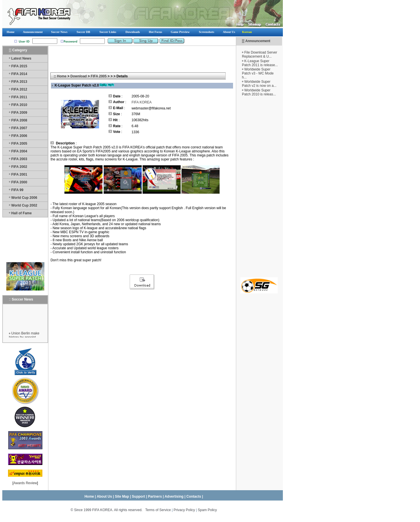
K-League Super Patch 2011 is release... (260, 63)
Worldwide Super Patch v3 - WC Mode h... (258, 73)
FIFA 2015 (19, 66)
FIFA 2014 (19, 74)
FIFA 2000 (19, 182)
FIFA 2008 (19, 120)
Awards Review (25, 483)
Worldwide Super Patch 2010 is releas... (259, 92)
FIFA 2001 (19, 174)
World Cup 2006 (24, 198)
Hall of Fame (21, 213)
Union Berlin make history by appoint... (24, 337)
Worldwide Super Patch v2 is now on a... (259, 84)
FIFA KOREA (141, 102)
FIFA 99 (17, 190)
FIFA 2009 (19, 113)
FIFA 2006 (19, 136)
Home (62, 76)
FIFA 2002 (19, 167)
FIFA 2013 (19, 82)
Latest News (21, 58)
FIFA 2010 (19, 105)
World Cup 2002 (24, 205)
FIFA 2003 (19, 159)
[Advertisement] (259, 187)
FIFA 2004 (19, 151)
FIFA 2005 (19, 144)
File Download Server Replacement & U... (260, 54)
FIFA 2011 (19, 97)
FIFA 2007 (19, 128)
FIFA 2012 (19, 89)
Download (79, 76)
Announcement (258, 41)
